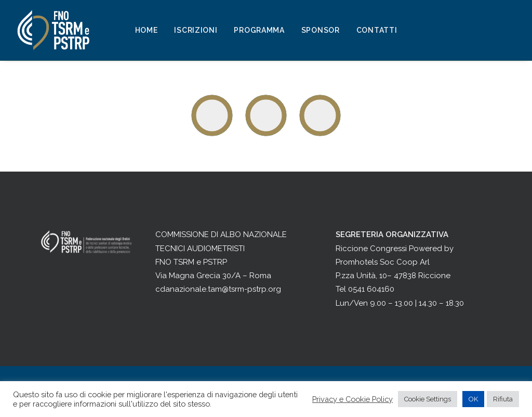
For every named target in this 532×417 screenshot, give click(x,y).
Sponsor (321, 30)
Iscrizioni (196, 30)
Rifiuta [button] (503, 399)
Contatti (377, 30)
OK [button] (473, 399)
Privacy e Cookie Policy (353, 399)
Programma (259, 30)
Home (147, 30)
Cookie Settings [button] (428, 399)
